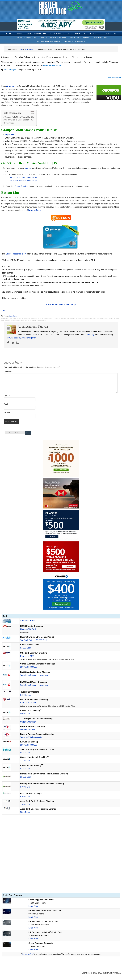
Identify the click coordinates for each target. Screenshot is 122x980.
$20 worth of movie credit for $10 (24, 178)
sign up (28, 168)
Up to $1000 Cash (28, 722)
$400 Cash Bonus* (35, 675)
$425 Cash (25, 753)
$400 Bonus (25, 695)
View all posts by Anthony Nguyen (21, 338)
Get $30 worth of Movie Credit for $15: (19, 120)
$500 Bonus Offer (28, 730)
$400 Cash (25, 714)
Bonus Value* (28, 954)
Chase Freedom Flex (16, 254)
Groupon (10, 86)
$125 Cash (25, 760)
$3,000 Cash (26, 648)
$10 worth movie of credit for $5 (23, 181)
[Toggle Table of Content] (31, 113)
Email (7, 404)
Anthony (91, 335)
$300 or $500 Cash (29, 667)
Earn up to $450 (27, 656)
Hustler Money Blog (61, 8)
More (4, 311)
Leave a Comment (114, 78)
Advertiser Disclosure (52, 65)
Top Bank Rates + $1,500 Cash (34, 640)
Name (7, 396)
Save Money (13, 316)
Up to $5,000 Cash (28, 629)
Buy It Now (10, 135)
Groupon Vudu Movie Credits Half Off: (19, 117)
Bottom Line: (9, 123)
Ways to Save (34, 210)
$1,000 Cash (26, 777)
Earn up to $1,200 (28, 703)
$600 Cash (25, 812)
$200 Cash (25, 797)
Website (7, 412)
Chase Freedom (22, 186)
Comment (8, 372)
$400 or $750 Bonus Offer (31, 737)
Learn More (33, 906)
